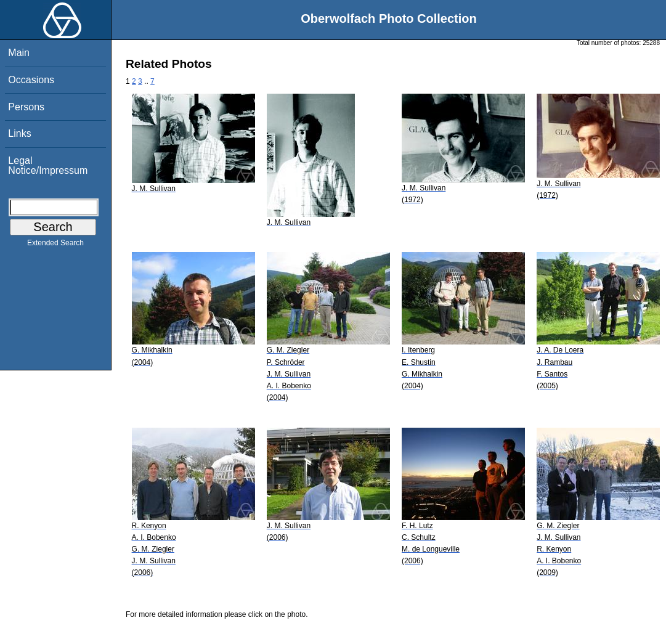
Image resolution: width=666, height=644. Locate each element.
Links (19, 133)
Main (19, 53)
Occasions (31, 80)
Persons (26, 107)
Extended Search (55, 245)
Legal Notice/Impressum (48, 165)
